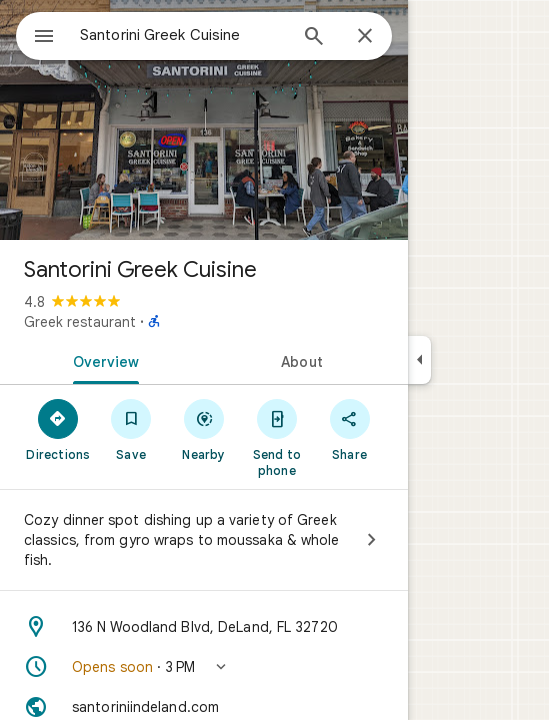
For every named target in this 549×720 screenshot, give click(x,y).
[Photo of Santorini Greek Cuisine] (204, 120)
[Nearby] (204, 429)
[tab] (102, 360)
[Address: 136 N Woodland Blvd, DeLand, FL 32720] (204, 627)
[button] (204, 667)
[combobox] (183, 35)
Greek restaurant (80, 322)
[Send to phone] (276, 437)
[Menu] (44, 38)
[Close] (365, 37)
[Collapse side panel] (419, 360)
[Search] (314, 38)
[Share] (349, 429)
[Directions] (58, 429)
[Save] (131, 429)
